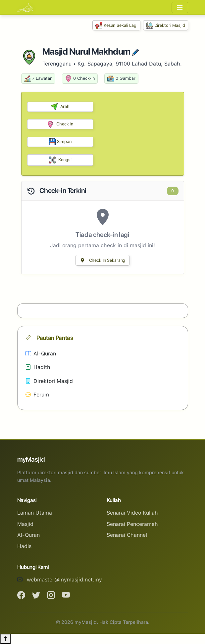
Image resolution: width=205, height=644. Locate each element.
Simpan (60, 142)
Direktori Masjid (166, 25)
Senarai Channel (127, 535)
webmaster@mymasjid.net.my (64, 580)
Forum (37, 395)
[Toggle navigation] (180, 7)
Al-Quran (41, 354)
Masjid (25, 524)
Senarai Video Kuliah (132, 513)
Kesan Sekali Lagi (116, 25)
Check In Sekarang (103, 260)
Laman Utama (35, 513)
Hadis (24, 546)
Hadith (38, 367)
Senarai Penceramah (132, 524)
